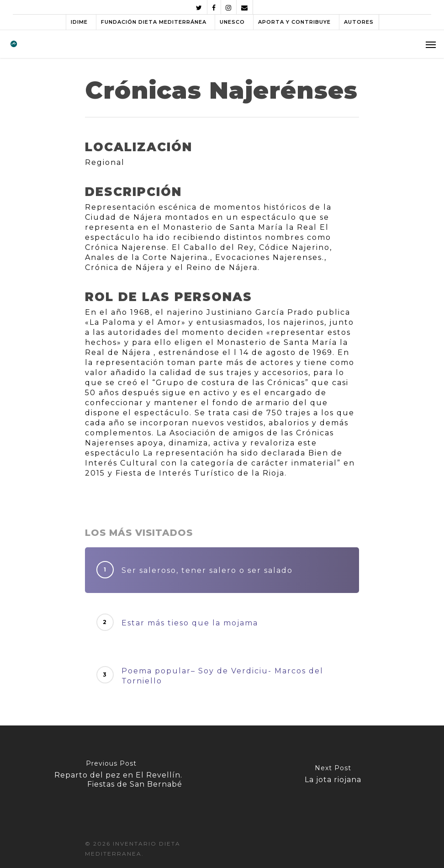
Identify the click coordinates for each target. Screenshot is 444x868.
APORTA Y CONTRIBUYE (294, 22)
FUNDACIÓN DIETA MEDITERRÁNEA (154, 22)
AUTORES (359, 22)
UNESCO (232, 22)
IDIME (79, 22)
